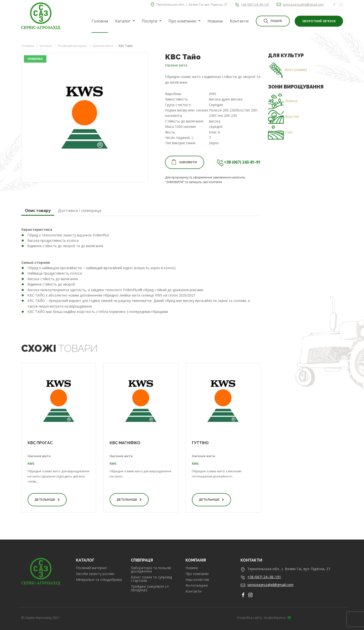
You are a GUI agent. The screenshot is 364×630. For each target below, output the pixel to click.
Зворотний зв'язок (319, 21)
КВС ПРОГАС (40, 443)
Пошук (273, 21)
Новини (215, 21)
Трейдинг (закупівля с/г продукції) (150, 588)
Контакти (239, 21)
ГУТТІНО (200, 443)
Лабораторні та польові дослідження (151, 570)
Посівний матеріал (91, 568)
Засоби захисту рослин (95, 574)
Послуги (150, 21)
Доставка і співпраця (80, 210)
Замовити (184, 162)
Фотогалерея (197, 586)
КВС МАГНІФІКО (125, 443)
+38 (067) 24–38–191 (255, 5)
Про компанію (182, 21)
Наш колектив (197, 580)
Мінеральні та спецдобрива (99, 580)
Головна (100, 21)
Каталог (123, 21)
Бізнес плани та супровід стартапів (151, 579)
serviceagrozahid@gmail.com (303, 5)
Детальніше (47, 500)
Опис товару (38, 210)
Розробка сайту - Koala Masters (264, 618)
